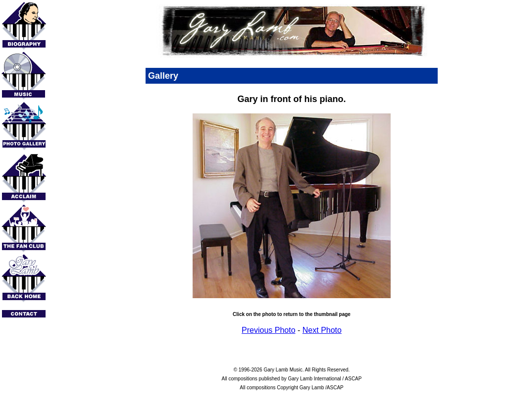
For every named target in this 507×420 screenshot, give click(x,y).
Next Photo (322, 330)
